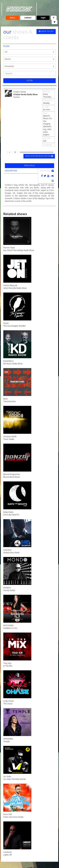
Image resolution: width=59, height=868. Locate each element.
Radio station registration (39, 156)
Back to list (46, 31)
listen (12, 18)
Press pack (29, 166)
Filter (30, 81)
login (43, 18)
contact (28, 18)
